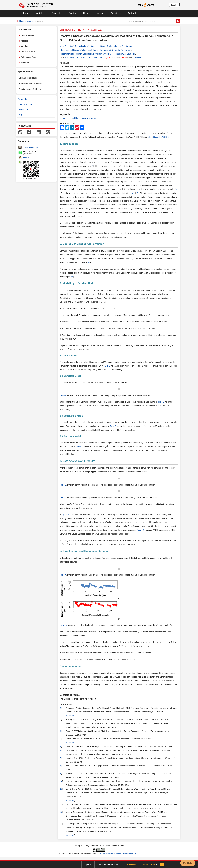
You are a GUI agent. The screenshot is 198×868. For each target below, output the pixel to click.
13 (89, 262)
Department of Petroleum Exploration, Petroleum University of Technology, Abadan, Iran (98, 54)
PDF (89, 58)
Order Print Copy (26, 104)
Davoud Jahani (82, 46)
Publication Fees (29, 57)
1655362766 (28, 158)
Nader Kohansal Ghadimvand (120, 46)
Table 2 (161, 402)
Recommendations (71, 666)
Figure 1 (65, 515)
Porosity (63, 118)
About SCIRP (149, 865)
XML (102, 58)
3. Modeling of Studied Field (77, 283)
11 (130, 209)
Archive (24, 46)
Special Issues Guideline (30, 89)
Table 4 (78, 447)
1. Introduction (69, 144)
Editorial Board (28, 52)
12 (131, 259)
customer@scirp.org (32, 147)
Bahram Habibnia (98, 46)
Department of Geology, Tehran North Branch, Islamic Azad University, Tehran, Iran (96, 50)
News (86, 13)
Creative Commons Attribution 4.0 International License (119, 854)
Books (72, 13)
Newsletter (23, 99)
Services (116, 13)
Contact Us (23, 109)
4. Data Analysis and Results (77, 461)
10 (137, 193)
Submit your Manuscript (107, 865)
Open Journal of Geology (70, 30)
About (100, 13)
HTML (95, 58)
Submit (132, 13)
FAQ (20, 115)
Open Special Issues (28, 78)
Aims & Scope (27, 36)
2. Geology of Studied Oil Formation (82, 244)
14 (72, 277)
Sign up (87, 865)
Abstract (64, 63)
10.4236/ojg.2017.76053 (75, 58)
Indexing (25, 62)
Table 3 (113, 426)
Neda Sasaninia (67, 46)
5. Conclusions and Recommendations (84, 551)
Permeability (73, 118)
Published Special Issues (30, 83)
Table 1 (107, 366)
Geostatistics (85, 118)
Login (174, 5)
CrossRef (70, 716)
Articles (40, 13)
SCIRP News (130, 865)
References (66, 704)
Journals (57, 13)
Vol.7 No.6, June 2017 (93, 30)
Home (25, 13)
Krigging (95, 118)
